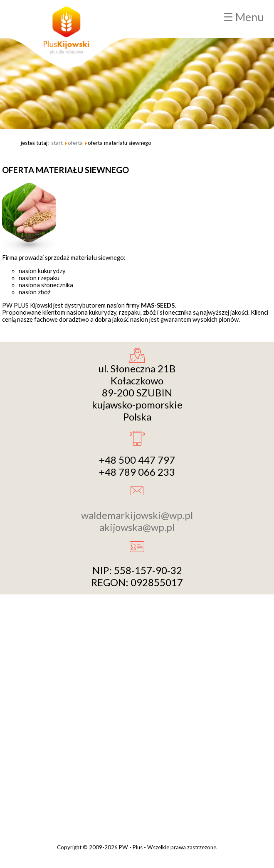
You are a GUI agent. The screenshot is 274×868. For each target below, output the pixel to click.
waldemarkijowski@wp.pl (137, 515)
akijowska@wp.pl (137, 527)
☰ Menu (243, 17)
